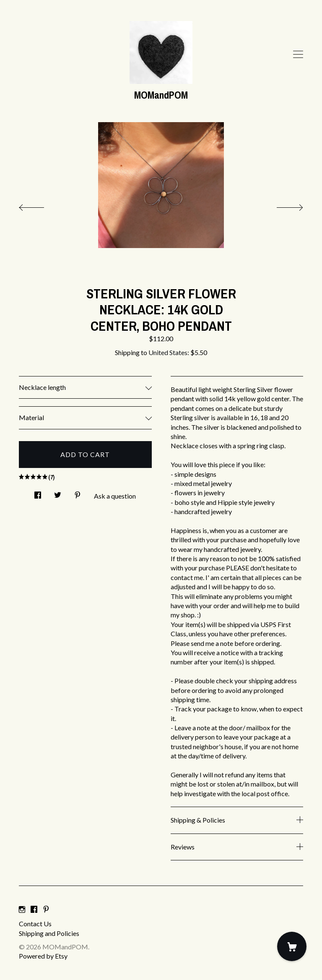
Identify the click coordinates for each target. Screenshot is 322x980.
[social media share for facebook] (38, 493)
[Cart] (292, 946)
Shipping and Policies (49, 933)
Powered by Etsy (43, 956)
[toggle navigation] (298, 55)
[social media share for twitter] (58, 493)
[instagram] (22, 909)
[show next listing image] (282, 205)
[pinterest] (46, 909)
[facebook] (34, 909)
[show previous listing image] (40, 205)
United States (168, 352)
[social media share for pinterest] (78, 493)
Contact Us (35, 924)
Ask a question (115, 496)
